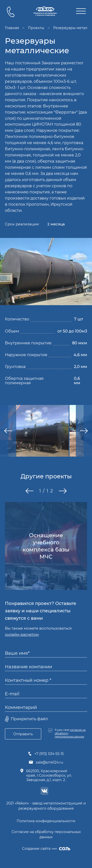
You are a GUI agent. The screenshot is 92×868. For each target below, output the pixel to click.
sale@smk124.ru (46, 762)
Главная (12, 28)
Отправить (23, 734)
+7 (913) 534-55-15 (46, 754)
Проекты (36, 28)
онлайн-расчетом (22, 634)
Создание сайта (46, 849)
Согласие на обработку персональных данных (46, 834)
